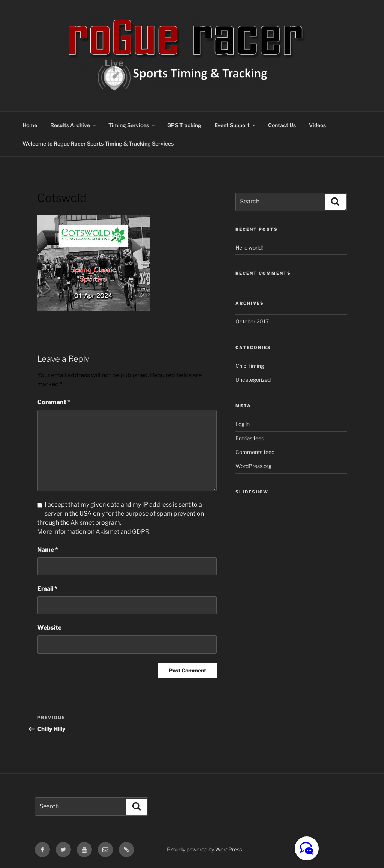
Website (49, 628)
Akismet (82, 523)
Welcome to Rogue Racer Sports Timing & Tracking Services (98, 144)
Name (48, 550)
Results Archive (74, 125)
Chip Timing (250, 366)
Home (30, 125)
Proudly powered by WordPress (205, 849)
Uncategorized (253, 380)
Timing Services (132, 125)
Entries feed (250, 438)
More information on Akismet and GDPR (93, 532)
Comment (54, 402)
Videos (317, 125)
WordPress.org (253, 466)
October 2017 (252, 321)
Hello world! (249, 247)
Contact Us (282, 125)
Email (47, 589)
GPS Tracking (184, 125)
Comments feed (255, 452)
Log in (243, 424)
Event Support (236, 125)
